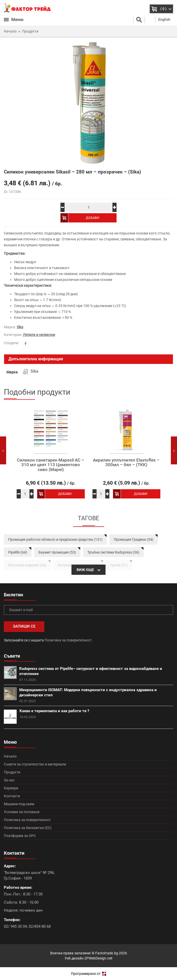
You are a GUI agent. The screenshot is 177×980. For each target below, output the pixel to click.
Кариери (11, 788)
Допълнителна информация (36, 359)
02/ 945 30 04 (15, 926)
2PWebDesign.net (98, 958)
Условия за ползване (22, 812)
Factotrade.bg (107, 953)
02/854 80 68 (40, 926)
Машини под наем (19, 804)
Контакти (12, 796)
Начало (10, 756)
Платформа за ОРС (20, 836)
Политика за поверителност (68, 640)
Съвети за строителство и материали (35, 764)
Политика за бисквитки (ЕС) (28, 828)
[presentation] (3, 450)
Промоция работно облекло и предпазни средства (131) (55, 539)
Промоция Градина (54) (134, 539)
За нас (9, 780)
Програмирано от (89, 974)
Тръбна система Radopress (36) (113, 552)
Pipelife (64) (18, 552)
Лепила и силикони (39, 335)
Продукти (12, 772)
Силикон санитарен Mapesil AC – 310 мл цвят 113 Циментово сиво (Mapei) (51, 465)
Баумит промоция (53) (57, 552)
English (164, 19)
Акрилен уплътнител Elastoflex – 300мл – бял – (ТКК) (126, 462)
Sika (20, 327)
